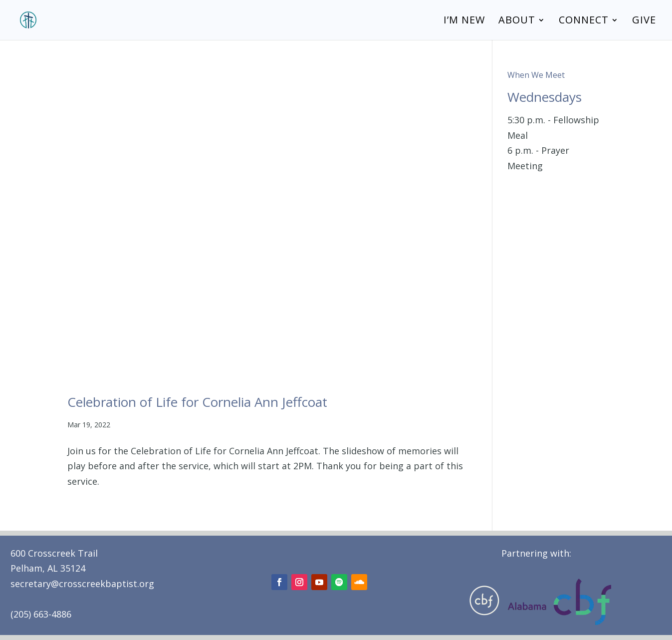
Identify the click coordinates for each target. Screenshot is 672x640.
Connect (584, 21)
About (517, 21)
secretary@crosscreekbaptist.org (82, 584)
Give (644, 21)
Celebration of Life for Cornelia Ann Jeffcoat (197, 402)
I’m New (464, 21)
